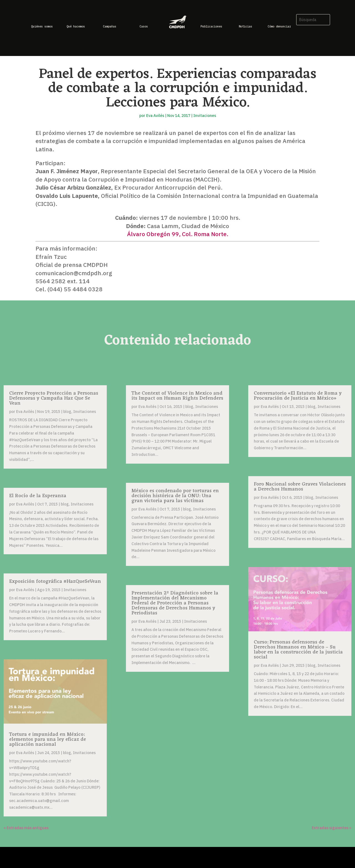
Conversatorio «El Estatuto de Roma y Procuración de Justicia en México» (298, 396)
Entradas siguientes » (332, 828)
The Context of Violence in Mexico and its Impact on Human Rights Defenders (177, 396)
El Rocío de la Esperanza (38, 496)
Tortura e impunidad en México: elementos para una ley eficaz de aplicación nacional (48, 739)
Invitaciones (205, 116)
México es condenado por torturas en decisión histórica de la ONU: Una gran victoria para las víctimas (175, 496)
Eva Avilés (155, 116)
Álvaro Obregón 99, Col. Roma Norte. (178, 234)
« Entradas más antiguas (26, 828)
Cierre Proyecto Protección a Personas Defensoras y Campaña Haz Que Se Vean (54, 398)
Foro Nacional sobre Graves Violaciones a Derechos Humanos (300, 487)
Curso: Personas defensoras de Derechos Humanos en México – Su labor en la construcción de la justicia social (298, 650)
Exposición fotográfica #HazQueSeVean (55, 581)
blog (67, 412)
